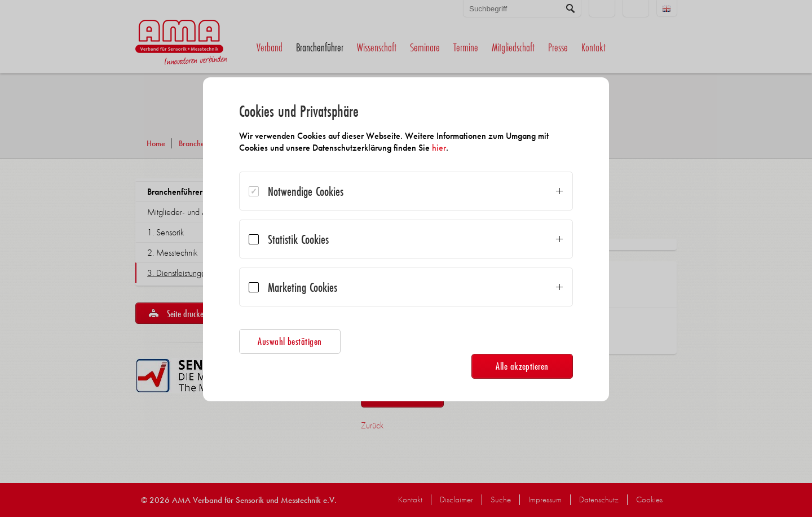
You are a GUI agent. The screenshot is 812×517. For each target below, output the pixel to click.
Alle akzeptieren (522, 366)
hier (439, 148)
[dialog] (406, 239)
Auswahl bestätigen (290, 341)
